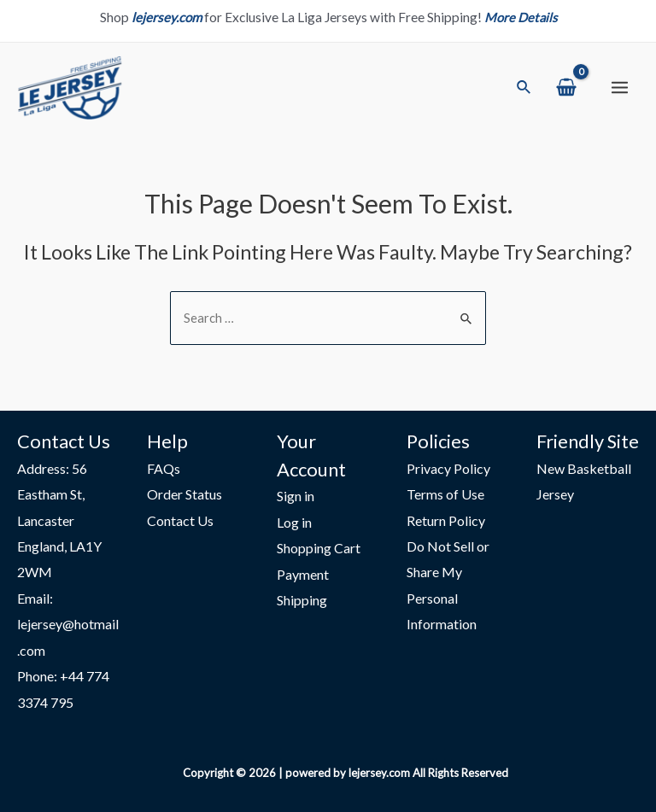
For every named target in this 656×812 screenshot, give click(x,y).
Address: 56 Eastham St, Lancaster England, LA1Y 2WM (59, 517)
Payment (303, 572)
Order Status (184, 491)
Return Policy (446, 517)
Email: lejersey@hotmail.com (68, 623)
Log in (294, 519)
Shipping (302, 598)
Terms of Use (445, 491)
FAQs (164, 464)
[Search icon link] (524, 91)
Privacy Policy (448, 464)
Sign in (296, 492)
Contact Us (180, 517)
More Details (521, 17)
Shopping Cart (319, 545)
